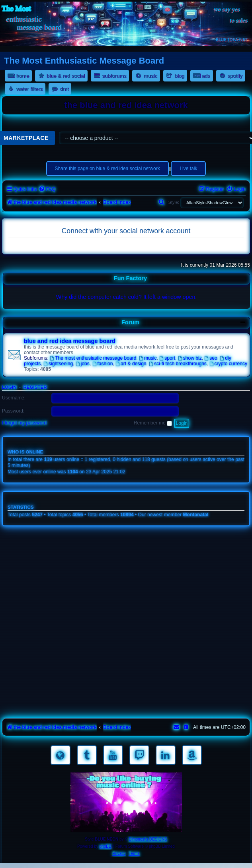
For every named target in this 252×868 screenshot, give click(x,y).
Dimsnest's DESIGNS (148, 839)
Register (35, 387)
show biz (190, 358)
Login (9, 387)
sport (167, 358)
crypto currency (229, 364)
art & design (131, 364)
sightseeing (58, 364)
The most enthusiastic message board (93, 358)
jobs (83, 364)
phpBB (105, 846)
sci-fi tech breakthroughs (178, 364)
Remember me (153, 423)
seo (211, 358)
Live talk (188, 169)
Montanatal (196, 515)
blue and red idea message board (70, 341)
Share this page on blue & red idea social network (107, 169)
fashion (103, 364)
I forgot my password (24, 423)
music (148, 358)
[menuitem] (47, 189)
